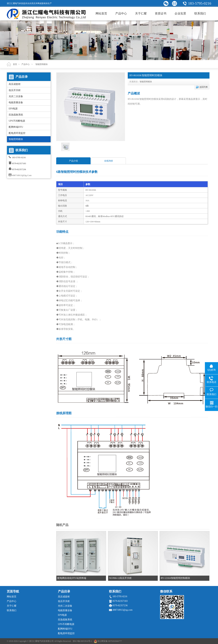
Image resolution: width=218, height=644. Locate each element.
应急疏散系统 (16, 115)
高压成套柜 (15, 84)
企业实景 (180, 14)
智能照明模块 (16, 139)
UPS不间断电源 (17, 121)
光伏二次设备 (16, 96)
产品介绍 (73, 161)
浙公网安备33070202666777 (110, 641)
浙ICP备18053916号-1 (82, 641)
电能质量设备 (16, 102)
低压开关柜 (15, 90)
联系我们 (200, 14)
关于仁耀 (141, 14)
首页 (15, 64)
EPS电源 (13, 109)
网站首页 (101, 14)
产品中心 (121, 14)
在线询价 (109, 161)
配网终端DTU (16, 127)
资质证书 (161, 14)
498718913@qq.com (22, 175)
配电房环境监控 (17, 133)
